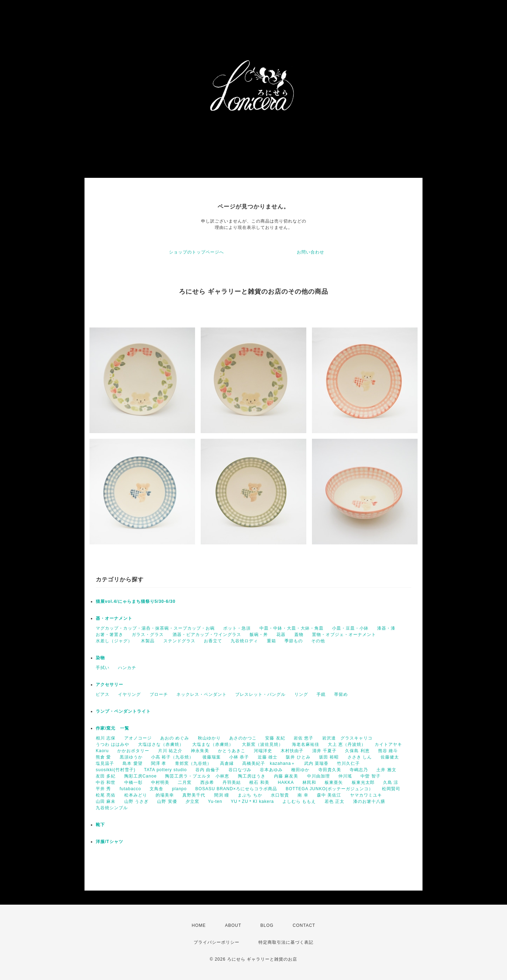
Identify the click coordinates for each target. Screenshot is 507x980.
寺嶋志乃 (359, 770)
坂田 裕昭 (329, 757)
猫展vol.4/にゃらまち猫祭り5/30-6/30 (136, 601)
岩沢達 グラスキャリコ (347, 738)
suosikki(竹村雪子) (116, 770)
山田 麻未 (106, 801)
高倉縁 (227, 763)
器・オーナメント (114, 618)
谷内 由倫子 (208, 770)
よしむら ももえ (299, 801)
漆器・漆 (386, 628)
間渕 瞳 (222, 795)
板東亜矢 (334, 782)
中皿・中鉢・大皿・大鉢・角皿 (292, 628)
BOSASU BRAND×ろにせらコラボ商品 (236, 789)
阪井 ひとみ (298, 757)
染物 (100, 658)
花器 (281, 635)
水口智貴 (280, 795)
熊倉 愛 (103, 757)
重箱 (271, 641)
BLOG (267, 925)
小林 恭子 (239, 757)
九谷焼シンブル (112, 808)
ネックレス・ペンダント (202, 694)
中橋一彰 (133, 782)
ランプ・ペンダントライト (123, 711)
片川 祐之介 (170, 751)
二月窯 (185, 782)
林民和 (309, 782)
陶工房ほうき (252, 776)
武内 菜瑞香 (316, 763)
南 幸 (303, 795)
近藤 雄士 (268, 757)
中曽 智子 (370, 776)
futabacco (130, 789)
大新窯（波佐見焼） (262, 744)
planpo (179, 789)
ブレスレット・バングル (260, 694)
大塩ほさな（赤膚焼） (161, 744)
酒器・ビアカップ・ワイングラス (207, 635)
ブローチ (159, 694)
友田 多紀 (106, 776)
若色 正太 (334, 801)
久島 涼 (391, 782)
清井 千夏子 (324, 751)
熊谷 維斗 (388, 751)
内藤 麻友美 (286, 776)
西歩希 (207, 782)
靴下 (100, 825)
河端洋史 (263, 751)
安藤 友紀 (275, 738)
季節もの (294, 641)
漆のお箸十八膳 (369, 801)
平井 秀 (103, 789)
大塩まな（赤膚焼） (213, 744)
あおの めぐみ (175, 738)
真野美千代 (194, 795)
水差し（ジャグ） (114, 641)
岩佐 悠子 (303, 738)
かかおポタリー (133, 751)
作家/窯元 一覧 (112, 728)
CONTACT (304, 925)
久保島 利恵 (357, 751)
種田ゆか (300, 770)
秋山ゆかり (209, 738)
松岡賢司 (391, 789)
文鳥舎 (157, 789)
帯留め (341, 694)
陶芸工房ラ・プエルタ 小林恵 (197, 776)
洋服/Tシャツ (109, 842)
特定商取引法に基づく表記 (286, 942)
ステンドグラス (179, 641)
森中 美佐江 (329, 795)
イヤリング (129, 694)
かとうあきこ (232, 751)
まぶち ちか (250, 795)
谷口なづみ (240, 770)
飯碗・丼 (259, 635)
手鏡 (321, 694)
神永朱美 (200, 751)
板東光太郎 (363, 782)
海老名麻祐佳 (306, 744)
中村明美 (160, 782)
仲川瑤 (345, 776)
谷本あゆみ (271, 770)
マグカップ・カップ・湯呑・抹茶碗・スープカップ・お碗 (155, 628)
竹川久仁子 (348, 763)
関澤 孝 (159, 763)
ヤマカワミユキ (366, 795)
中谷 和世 (106, 782)
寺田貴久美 (330, 770)
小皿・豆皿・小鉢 (350, 628)
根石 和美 (259, 782)
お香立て (213, 641)
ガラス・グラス (148, 635)
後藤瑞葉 (212, 757)
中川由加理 (318, 776)
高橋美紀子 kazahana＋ (269, 763)
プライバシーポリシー (217, 942)
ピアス (103, 694)
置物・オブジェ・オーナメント (344, 635)
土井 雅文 (386, 770)
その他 (318, 641)
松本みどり (136, 795)
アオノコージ (138, 738)
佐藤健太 (390, 757)
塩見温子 (105, 763)
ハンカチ (127, 668)
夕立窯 (192, 801)
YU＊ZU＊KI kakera (252, 801)
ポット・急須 (237, 628)
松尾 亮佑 (106, 795)
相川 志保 (106, 738)
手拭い (103, 668)
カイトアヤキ (388, 744)
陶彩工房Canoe (140, 776)
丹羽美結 (232, 782)
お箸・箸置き (109, 635)
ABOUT (233, 925)
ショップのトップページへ (196, 252)
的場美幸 (165, 795)
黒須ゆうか (131, 757)
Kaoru (102, 751)
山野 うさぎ (136, 801)
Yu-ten (215, 801)
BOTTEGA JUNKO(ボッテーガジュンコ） (330, 789)
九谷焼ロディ (244, 641)
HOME (199, 925)
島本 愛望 (132, 763)
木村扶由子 (292, 751)
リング (301, 694)
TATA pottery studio (165, 770)
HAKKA (286, 782)
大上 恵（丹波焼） (347, 744)
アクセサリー (109, 685)
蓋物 (299, 635)
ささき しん (360, 757)
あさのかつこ (243, 738)
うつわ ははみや (112, 744)
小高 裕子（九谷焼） (172, 757)
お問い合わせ (311, 252)
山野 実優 (167, 801)
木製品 (148, 641)
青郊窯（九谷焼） (193, 763)
